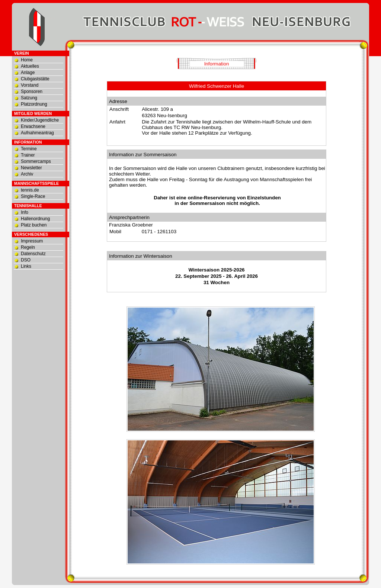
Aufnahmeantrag (37, 133)
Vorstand (30, 85)
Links (26, 266)
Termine (29, 149)
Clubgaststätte (35, 79)
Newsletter (31, 168)
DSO (26, 260)
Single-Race (33, 196)
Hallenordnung (35, 219)
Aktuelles (30, 66)
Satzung (29, 98)
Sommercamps (36, 161)
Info (25, 212)
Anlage (28, 73)
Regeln (28, 247)
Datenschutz (33, 254)
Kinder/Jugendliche (40, 120)
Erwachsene (33, 126)
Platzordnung (34, 104)
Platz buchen (34, 225)
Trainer (28, 155)
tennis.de (30, 190)
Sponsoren (32, 91)
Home (27, 60)
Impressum (32, 241)
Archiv (27, 174)
